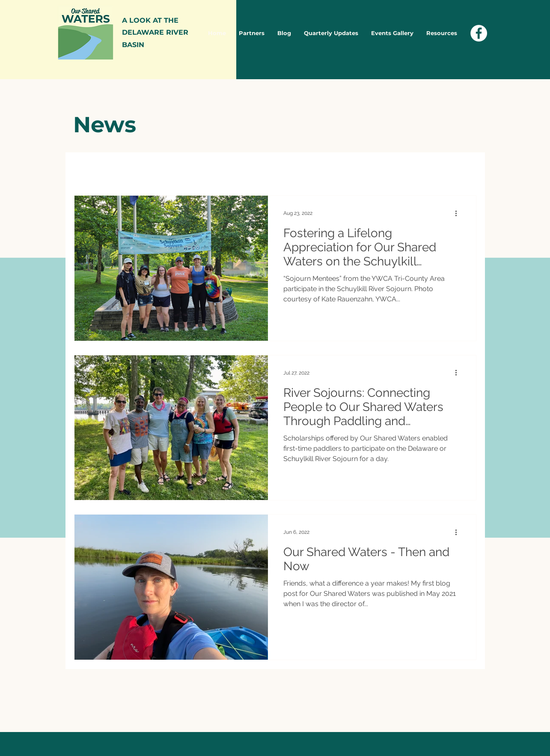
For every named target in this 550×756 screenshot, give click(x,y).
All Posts (88, 169)
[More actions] (459, 213)
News (129, 169)
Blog (164, 169)
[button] (465, 171)
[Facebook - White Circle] (479, 33)
